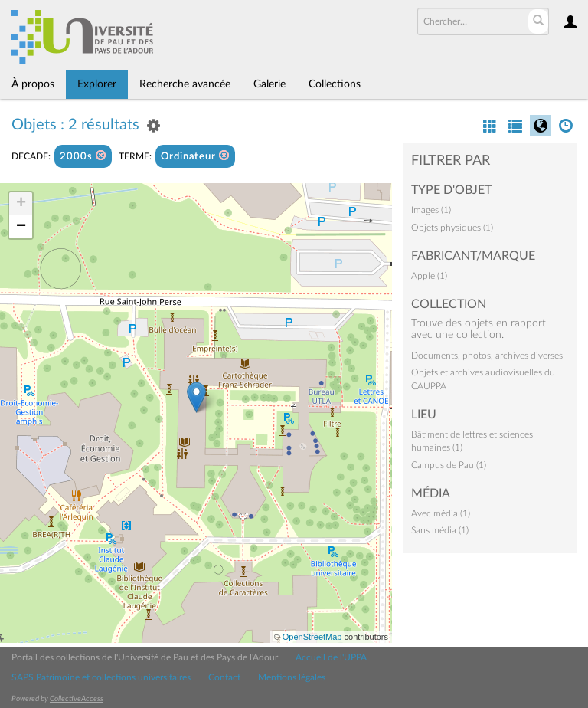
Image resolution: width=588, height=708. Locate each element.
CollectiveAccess (77, 699)
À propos (33, 84)
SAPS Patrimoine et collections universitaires (101, 677)
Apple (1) (429, 276)
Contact (224, 677)
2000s (83, 156)
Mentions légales (292, 677)
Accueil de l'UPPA (331, 657)
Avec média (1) (441, 513)
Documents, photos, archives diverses (487, 356)
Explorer (97, 84)
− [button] (21, 227)
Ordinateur (195, 156)
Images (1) (431, 210)
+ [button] (21, 204)
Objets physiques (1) (452, 228)
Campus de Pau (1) (449, 465)
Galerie (269, 84)
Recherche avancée (185, 84)
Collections (335, 84)
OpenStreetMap (312, 637)
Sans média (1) (440, 530)
